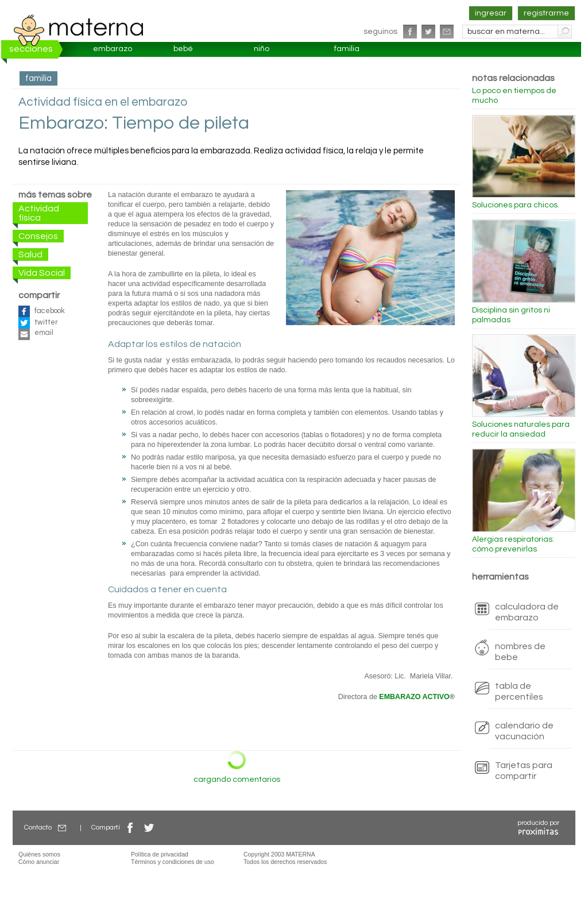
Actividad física (39, 213)
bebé (183, 49)
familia (347, 49)
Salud (30, 254)
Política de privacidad (160, 854)
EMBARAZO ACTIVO (414, 697)
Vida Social (42, 273)
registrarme (546, 13)
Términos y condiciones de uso (173, 862)
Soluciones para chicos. (516, 205)
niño (262, 49)
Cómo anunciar (39, 862)
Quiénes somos (39, 854)
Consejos (38, 236)
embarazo (113, 49)
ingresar (491, 13)
